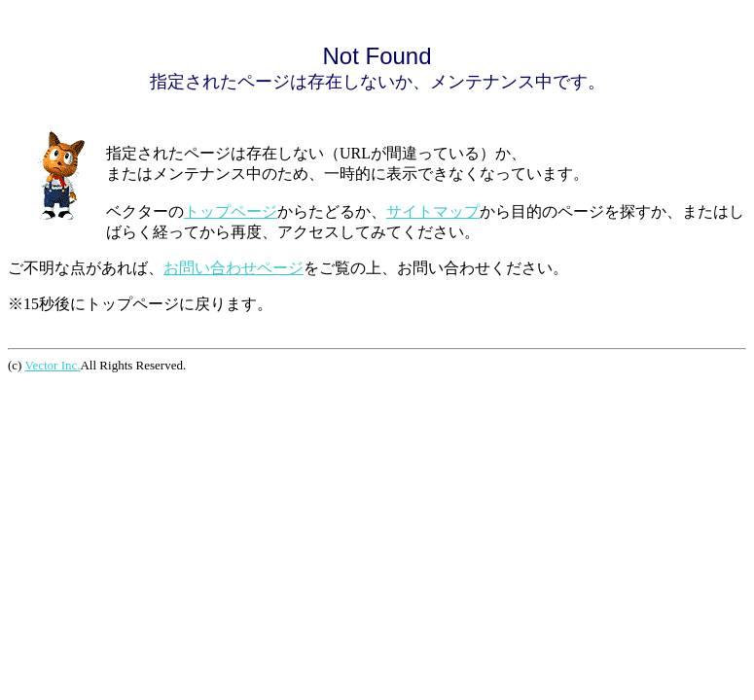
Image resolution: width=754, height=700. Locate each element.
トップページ (231, 211)
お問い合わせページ (233, 268)
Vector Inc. (52, 365)
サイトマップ (433, 211)
